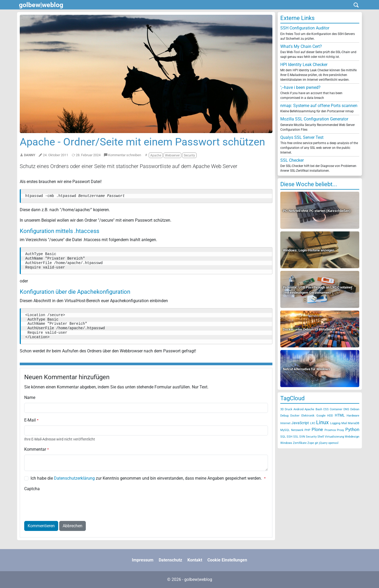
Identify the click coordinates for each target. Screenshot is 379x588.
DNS (346, 409)
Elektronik (308, 416)
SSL (296, 437)
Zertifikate (300, 443)
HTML (340, 415)
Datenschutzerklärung (74, 478)
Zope (311, 443)
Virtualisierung (334, 437)
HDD (330, 416)
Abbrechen (73, 526)
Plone (317, 429)
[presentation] (64, 504)
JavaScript (300, 423)
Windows (286, 443)
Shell (321, 437)
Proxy (340, 430)
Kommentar (37, 449)
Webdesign (352, 437)
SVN (302, 437)
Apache (309, 409)
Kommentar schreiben (123, 155)
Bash (319, 409)
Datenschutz (170, 560)
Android (298, 409)
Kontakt (195, 560)
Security (311, 437)
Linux (322, 422)
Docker (295, 416)
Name (30, 397)
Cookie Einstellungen (227, 560)
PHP (307, 430)
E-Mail (31, 420)
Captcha (32, 489)
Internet (285, 423)
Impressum (143, 560)
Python (352, 429)
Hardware (353, 416)
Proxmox (330, 430)
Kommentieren (41, 526)
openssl (333, 443)
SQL (283, 437)
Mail (344, 423)
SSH (290, 437)
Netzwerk (297, 430)
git (316, 443)
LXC (313, 423)
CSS (326, 409)
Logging (335, 423)
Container (336, 409)
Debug (284, 416)
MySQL (285, 430)
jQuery (323, 443)
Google (321, 416)
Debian (355, 409)
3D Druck (286, 409)
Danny (30, 155)
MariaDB (354, 423)
